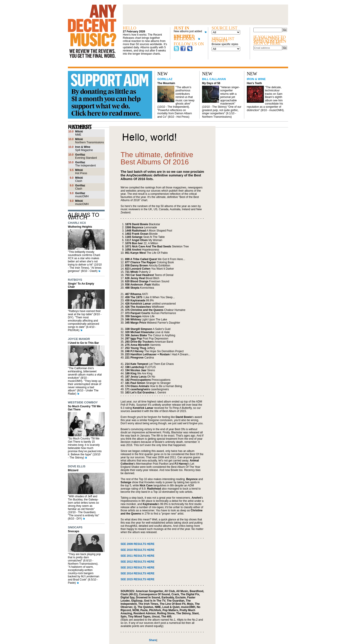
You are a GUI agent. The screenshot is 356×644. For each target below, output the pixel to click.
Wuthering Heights (80, 227)
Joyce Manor (79, 339)
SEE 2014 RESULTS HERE (137, 573)
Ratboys (75, 280)
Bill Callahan (214, 79)
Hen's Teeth (254, 83)
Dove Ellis (77, 466)
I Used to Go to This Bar (83, 343)
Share (153, 640)
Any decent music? (92, 31)
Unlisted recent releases (187, 39)
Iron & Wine (256, 79)
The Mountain (166, 83)
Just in (181, 28)
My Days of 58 (211, 83)
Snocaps (75, 527)
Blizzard (73, 470)
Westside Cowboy (83, 402)
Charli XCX (77, 223)
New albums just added (189, 31)
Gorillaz (165, 79)
